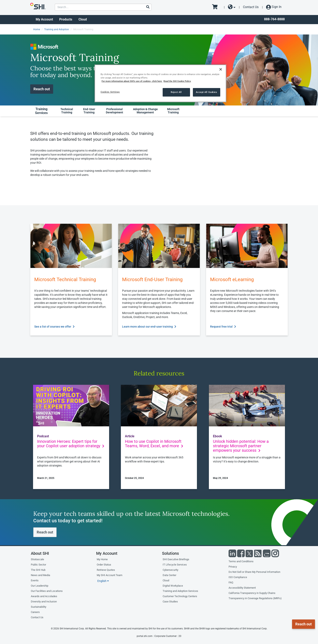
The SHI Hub (38, 570)
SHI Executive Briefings (176, 559)
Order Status (104, 565)
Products (66, 19)
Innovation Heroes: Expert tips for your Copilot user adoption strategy (71, 444)
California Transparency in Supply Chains (252, 593)
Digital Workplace (173, 586)
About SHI (40, 553)
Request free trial (223, 327)
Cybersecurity (170, 570)
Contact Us (251, 7)
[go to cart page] (216, 7)
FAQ (231, 582)
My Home (102, 559)
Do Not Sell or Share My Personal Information (254, 572)
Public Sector (38, 565)
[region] (160, 83)
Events (35, 580)
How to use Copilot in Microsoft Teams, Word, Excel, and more (154, 444)
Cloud (83, 19)
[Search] (148, 7)
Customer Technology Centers (180, 596)
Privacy (233, 567)
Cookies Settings (110, 92)
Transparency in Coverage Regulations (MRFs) (255, 598)
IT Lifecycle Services (175, 565)
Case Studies (170, 602)
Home (37, 29)
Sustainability (39, 607)
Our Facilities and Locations (47, 591)
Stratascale (37, 559)
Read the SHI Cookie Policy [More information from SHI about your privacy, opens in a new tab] (177, 81)
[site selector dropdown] (232, 7)
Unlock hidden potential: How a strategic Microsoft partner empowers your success (241, 446)
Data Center (169, 575)
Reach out (42, 89)
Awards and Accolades (44, 596)
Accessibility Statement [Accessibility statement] (242, 588)
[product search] (103, 7)
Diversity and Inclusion (44, 602)
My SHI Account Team (110, 575)
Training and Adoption (57, 29)
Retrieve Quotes (106, 570)
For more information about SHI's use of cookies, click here (132, 81)
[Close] (221, 69)
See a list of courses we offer (54, 327)
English (103, 581)
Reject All (176, 92)
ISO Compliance (238, 577)
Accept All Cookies (206, 92)
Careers (35, 612)
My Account (44, 19)
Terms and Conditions (241, 561)
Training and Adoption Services (180, 591)
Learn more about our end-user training (149, 327)
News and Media (40, 575)
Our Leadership (40, 586)
